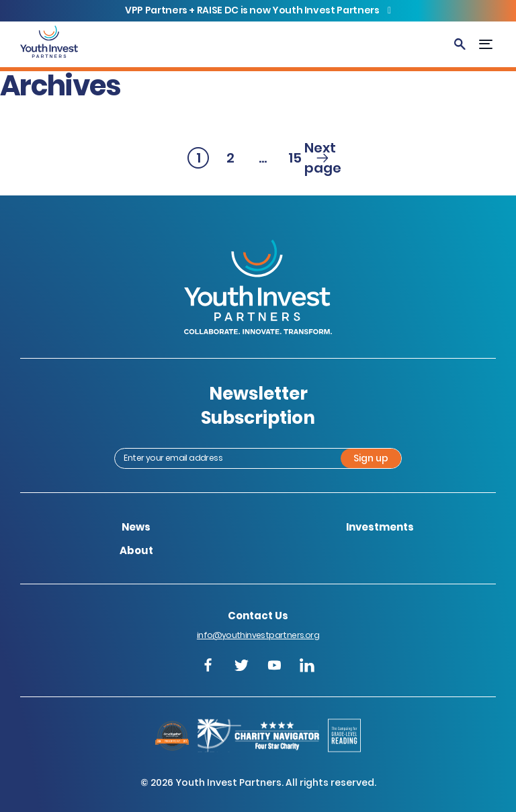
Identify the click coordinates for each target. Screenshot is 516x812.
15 (297, 159)
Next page (322, 158)
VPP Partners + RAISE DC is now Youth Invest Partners (253, 10)
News (136, 527)
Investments (380, 527)
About (136, 550)
